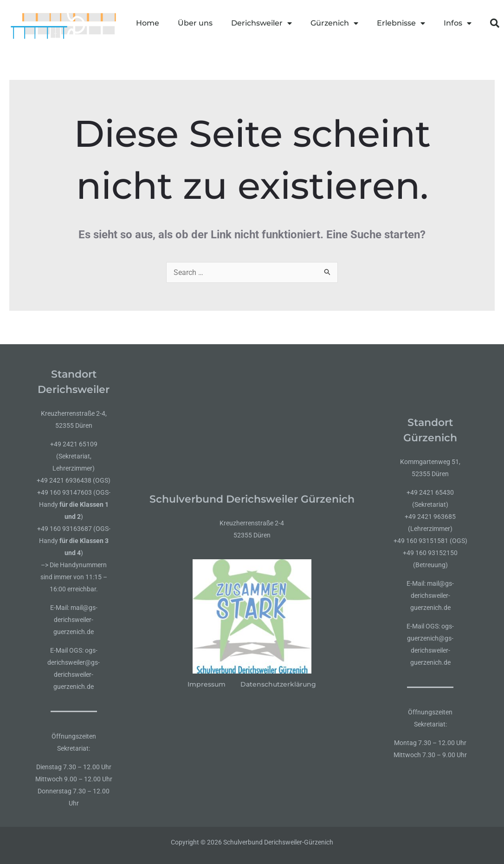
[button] (495, 23)
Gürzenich (334, 23)
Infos (458, 23)
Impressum (207, 684)
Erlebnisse (401, 23)
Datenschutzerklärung (278, 684)
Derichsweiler (262, 23)
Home (148, 23)
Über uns (195, 23)
